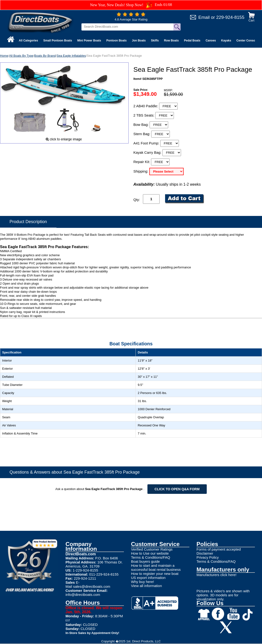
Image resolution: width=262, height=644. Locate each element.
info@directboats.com (83, 595)
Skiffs (155, 41)
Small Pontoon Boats (58, 41)
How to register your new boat (155, 574)
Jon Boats (139, 41)
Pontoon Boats (116, 41)
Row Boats (171, 41)
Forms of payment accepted (219, 549)
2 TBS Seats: (144, 115)
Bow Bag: (141, 125)
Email (204, 17)
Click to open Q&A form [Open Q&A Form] (177, 489)
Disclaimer (205, 553)
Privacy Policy (208, 557)
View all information (146, 586)
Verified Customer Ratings (152, 549)
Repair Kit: (142, 162)
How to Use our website (150, 553)
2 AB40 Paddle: (146, 106)
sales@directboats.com (92, 586)
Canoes (211, 41)
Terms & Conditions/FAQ (151, 557)
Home (4, 56)
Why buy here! (143, 582)
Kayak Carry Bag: (148, 152)
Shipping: (141, 171)
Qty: (137, 200)
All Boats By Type (21, 56)
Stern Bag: (142, 134)
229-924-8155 (230, 17)
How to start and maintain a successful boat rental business (156, 567)
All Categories (28, 41)
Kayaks (226, 41)
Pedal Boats (192, 41)
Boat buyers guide (145, 561)
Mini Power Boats (89, 41)
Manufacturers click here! (217, 575)
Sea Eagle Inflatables (71, 56)
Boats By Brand (45, 56)
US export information (148, 578)
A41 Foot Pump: (147, 143)
